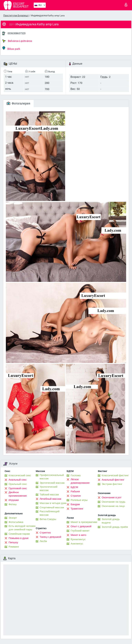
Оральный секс (18, 484)
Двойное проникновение (18, 494)
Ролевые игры (79, 500)
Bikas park (11, 48)
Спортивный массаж (52, 507)
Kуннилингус (78, 539)
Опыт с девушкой (81, 526)
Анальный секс (18, 480)
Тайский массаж (49, 495)
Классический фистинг (115, 475)
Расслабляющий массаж (50, 513)
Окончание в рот (112, 497)
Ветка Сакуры (48, 519)
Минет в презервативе (84, 522)
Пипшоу (13, 542)
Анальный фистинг (113, 480)
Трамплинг (77, 509)
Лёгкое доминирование (80, 481)
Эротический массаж (52, 483)
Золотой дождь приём (115, 527)
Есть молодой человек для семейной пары (22, 528)
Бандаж (75, 504)
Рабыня (75, 491)
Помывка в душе (19, 538)
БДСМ (74, 487)
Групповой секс (18, 488)
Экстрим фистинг (112, 484)
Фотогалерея (18, 103)
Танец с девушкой (50, 537)
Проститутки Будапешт (16, 15)
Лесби (43, 541)
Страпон (76, 496)
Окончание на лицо (113, 506)
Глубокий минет (80, 531)
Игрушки (14, 500)
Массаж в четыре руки (53, 503)
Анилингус (77, 544)
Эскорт (13, 518)
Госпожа (76, 475)
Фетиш (13, 504)
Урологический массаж (49, 489)
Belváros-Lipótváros (17, 41)
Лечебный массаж (51, 499)
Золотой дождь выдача (111, 521)
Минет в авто (78, 535)
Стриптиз (45, 533)
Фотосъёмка (16, 522)
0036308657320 (16, 33)
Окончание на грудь (114, 502)
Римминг (14, 547)
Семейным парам (19, 534)
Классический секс (20, 475)
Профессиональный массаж (52, 477)
